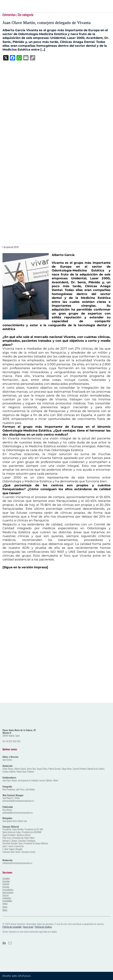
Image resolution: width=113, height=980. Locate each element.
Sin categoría (25, 15)
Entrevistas (9, 15)
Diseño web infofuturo (17, 976)
